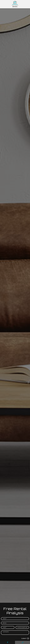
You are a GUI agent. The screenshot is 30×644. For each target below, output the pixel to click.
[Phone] (15, 623)
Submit (24, 639)
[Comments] (15, 633)
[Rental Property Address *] (22, 627)
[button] (7, 642)
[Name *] (15, 619)
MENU (15, 7)
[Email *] (8, 627)
